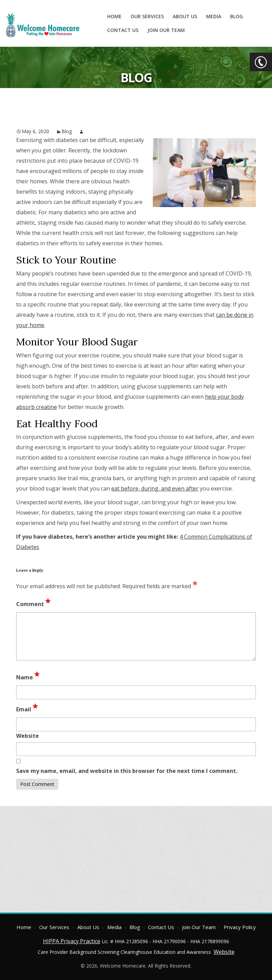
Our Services (147, 16)
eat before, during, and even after (155, 488)
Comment (33, 602)
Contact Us (123, 30)
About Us (185, 16)
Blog (236, 16)
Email (27, 708)
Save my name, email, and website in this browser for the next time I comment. (127, 771)
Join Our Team (166, 30)
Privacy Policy (240, 927)
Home (114, 16)
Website (224, 952)
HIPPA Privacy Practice (72, 941)
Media (214, 16)
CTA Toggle (261, 62)
